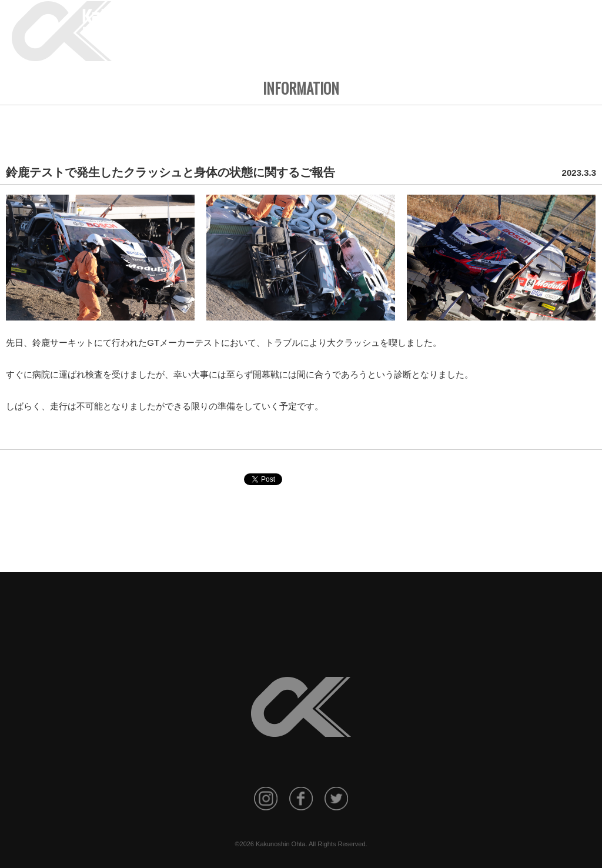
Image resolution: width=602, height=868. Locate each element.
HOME (292, 25)
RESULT (431, 25)
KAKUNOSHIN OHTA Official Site (162, 22)
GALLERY (473, 25)
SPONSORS (521, 25)
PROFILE (390, 25)
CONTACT (570, 25)
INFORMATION (340, 25)
